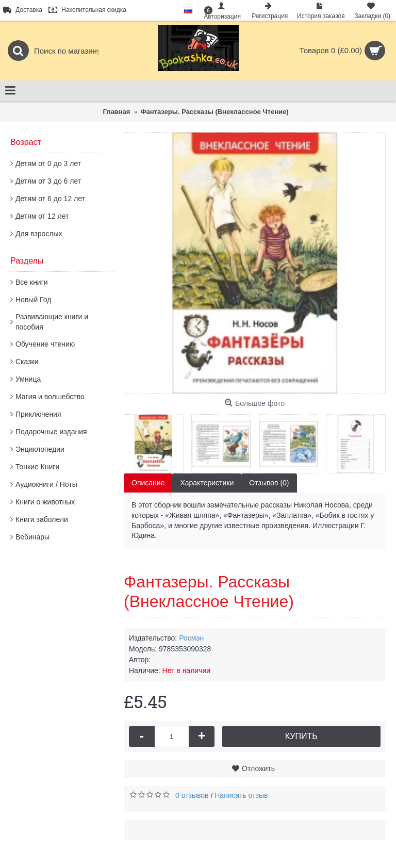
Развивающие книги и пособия (52, 322)
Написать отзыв (241, 795)
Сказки (27, 362)
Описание (148, 483)
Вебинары (32, 537)
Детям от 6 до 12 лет (50, 199)
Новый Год (33, 300)
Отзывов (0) (269, 483)
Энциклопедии (40, 449)
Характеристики (207, 483)
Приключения (38, 414)
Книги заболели (42, 519)
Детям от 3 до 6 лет (48, 181)
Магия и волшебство (50, 397)
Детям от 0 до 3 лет (48, 163)
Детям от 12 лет (42, 216)
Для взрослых (39, 234)
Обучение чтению (45, 344)
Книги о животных (45, 502)
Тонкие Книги (37, 467)
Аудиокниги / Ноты (46, 484)
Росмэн (191, 638)
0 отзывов (192, 795)
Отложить (258, 768)
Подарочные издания (51, 432)
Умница (28, 379)
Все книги (32, 282)
